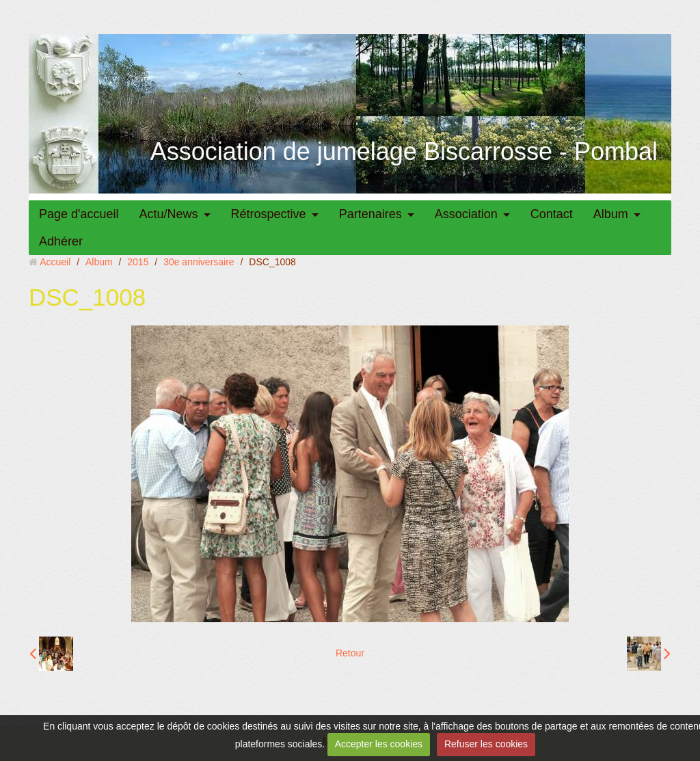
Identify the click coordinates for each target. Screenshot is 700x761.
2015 (138, 262)
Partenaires (371, 214)
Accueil (55, 262)
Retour (350, 653)
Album (611, 214)
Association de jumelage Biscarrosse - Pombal (404, 151)
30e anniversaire (199, 262)
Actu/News (169, 214)
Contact (552, 214)
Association (466, 214)
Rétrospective (269, 214)
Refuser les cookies (486, 744)
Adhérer (61, 241)
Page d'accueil (79, 214)
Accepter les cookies (379, 744)
